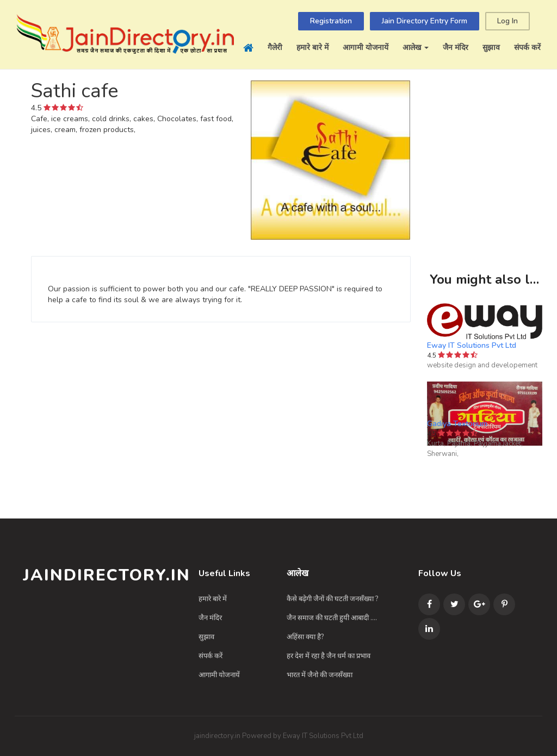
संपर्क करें (527, 48)
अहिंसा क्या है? (305, 637)
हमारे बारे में (312, 48)
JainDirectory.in (107, 575)
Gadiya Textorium (457, 424)
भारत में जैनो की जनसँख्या (320, 675)
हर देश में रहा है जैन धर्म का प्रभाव (329, 656)
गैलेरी (275, 48)
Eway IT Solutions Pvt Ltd (472, 345)
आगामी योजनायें (366, 48)
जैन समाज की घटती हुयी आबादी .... (332, 618)
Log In (508, 21)
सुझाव (491, 48)
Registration (331, 21)
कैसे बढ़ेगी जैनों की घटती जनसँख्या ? (332, 599)
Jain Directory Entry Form (425, 21)
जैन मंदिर (456, 48)
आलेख (416, 48)
